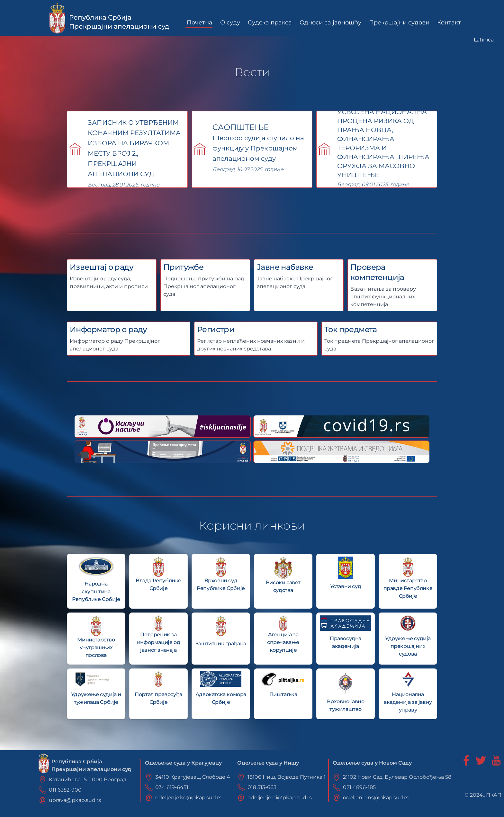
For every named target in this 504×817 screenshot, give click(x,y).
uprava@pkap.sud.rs (75, 800)
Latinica (484, 40)
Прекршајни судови (399, 23)
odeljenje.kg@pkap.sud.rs (188, 798)
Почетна (200, 23)
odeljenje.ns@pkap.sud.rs (376, 798)
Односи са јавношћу (330, 23)
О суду (230, 23)
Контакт (449, 23)
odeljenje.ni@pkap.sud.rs (280, 798)
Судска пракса (270, 23)
